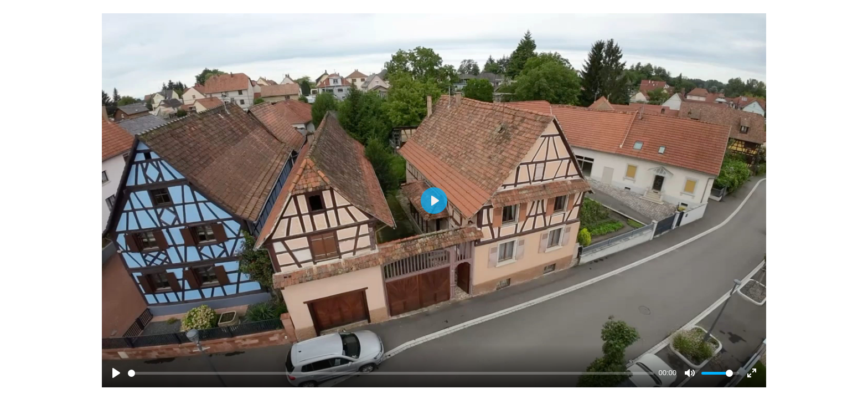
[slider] (391, 373)
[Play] (116, 373)
